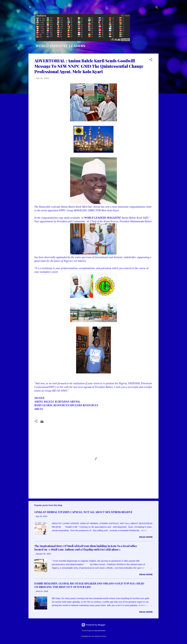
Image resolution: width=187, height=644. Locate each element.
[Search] (157, 8)
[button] (151, 60)
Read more (146, 537)
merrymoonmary (100, 631)
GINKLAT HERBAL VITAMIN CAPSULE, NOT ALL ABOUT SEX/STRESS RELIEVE (83, 512)
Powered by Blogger (93, 625)
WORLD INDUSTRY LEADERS (60, 46)
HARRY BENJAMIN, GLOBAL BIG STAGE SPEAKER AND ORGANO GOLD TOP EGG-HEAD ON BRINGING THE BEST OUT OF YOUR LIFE (89, 585)
